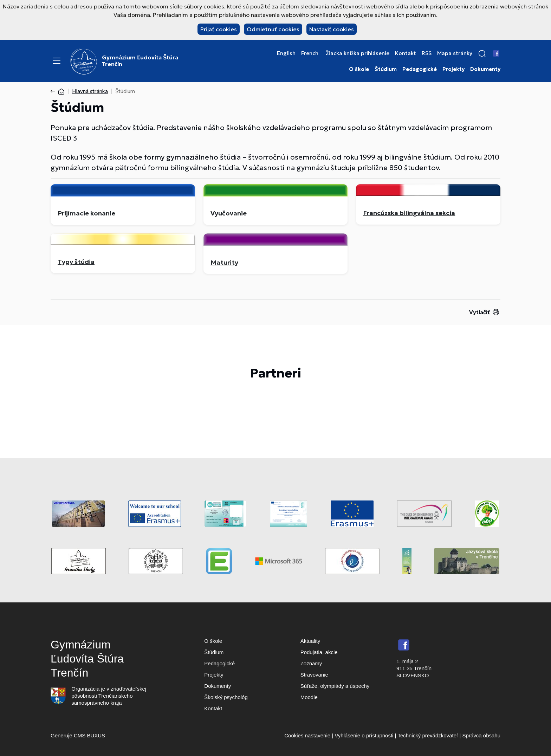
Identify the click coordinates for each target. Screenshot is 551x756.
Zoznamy (311, 663)
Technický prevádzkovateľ (428, 735)
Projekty (453, 69)
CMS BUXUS (89, 735)
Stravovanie (314, 675)
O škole (359, 69)
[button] (482, 53)
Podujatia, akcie (319, 652)
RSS (427, 53)
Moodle (309, 697)
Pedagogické (420, 69)
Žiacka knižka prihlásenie (358, 53)
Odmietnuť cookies (273, 29)
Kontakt (406, 53)
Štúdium (386, 69)
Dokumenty (485, 69)
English (286, 53)
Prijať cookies (219, 29)
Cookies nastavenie (307, 735)
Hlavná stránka (90, 91)
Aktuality (310, 641)
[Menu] (57, 61)
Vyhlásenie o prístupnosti (364, 735)
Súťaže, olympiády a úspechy (335, 686)
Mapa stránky (455, 53)
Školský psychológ (226, 697)
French (310, 53)
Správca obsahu (481, 735)
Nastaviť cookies (332, 29)
